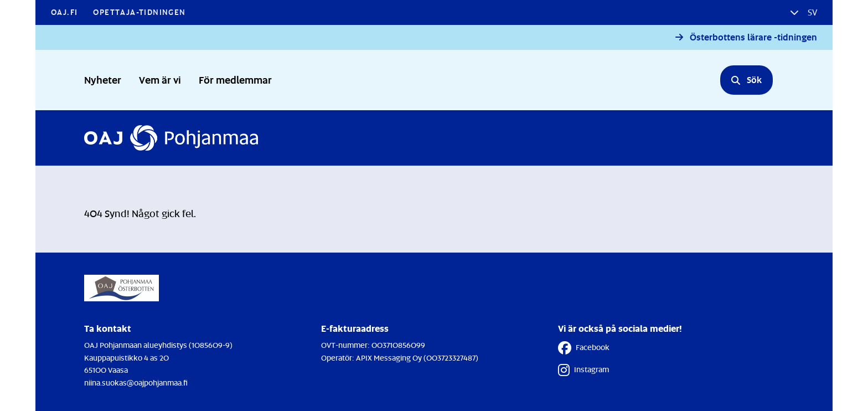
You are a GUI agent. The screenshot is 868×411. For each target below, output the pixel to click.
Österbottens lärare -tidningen (753, 37)
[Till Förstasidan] (171, 138)
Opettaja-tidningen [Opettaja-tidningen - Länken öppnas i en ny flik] (139, 12)
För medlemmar (235, 79)
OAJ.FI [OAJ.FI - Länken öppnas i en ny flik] (64, 12)
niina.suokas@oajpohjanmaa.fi (136, 382)
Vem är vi (160, 79)
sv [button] (811, 12)
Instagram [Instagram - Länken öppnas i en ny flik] (583, 370)
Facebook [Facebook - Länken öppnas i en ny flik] (584, 348)
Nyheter (103, 79)
